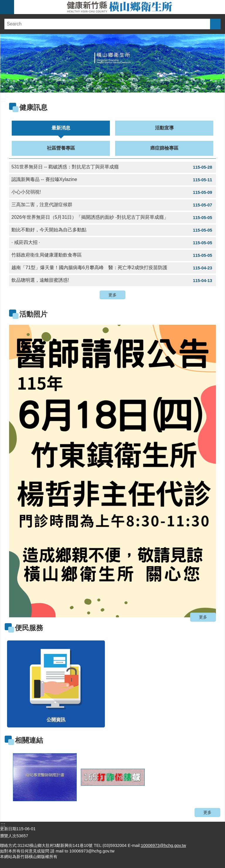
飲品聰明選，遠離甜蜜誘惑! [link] (112, 281)
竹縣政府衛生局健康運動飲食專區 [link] (112, 255)
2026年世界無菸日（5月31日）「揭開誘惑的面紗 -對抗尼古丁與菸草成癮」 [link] (112, 218)
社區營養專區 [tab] (61, 148)
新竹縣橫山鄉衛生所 (120, 7)
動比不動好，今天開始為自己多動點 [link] (112, 230)
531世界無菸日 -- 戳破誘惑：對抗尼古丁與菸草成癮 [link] (112, 167)
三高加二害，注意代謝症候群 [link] (112, 205)
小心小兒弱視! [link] (112, 192)
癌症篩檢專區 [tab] (164, 148)
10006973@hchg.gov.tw (163, 845)
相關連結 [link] (29, 740)
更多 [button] (112, 295)
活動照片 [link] (33, 314)
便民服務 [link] (29, 628)
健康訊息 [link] (33, 107)
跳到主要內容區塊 (3, 3)
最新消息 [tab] (61, 128)
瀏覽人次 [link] (8, 836)
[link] (112, 471)
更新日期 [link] (8, 829)
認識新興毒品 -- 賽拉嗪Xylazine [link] (112, 180)
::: (8, 95)
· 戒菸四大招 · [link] (112, 243)
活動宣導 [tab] (164, 128)
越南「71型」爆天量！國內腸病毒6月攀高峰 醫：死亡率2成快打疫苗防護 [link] (112, 268)
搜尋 (215, 24)
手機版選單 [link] (7, 7)
